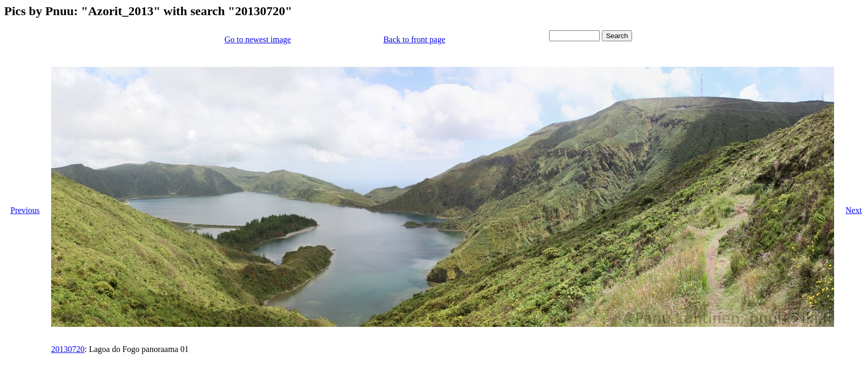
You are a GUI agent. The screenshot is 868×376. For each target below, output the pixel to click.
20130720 (68, 349)
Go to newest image (258, 39)
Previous (25, 210)
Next (854, 210)
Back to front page (414, 39)
